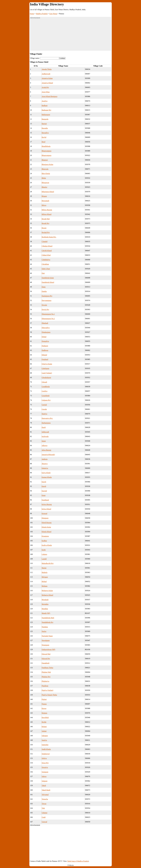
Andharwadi (46, 74)
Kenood (44, 513)
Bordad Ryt (46, 232)
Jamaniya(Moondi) (48, 455)
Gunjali (44, 405)
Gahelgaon (45, 368)
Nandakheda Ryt (47, 622)
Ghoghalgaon (46, 377)
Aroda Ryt (45, 87)
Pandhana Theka (47, 668)
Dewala (44, 305)
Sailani (44, 731)
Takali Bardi (46, 790)
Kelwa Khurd (46, 509)
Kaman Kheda (47, 477)
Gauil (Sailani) (47, 373)
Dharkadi (45, 323)
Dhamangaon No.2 (48, 319)
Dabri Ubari (46, 269)
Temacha (45, 799)
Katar (44, 495)
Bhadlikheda (46, 146)
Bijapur (44, 196)
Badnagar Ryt (46, 110)
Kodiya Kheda (47, 545)
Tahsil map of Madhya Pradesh (78, 861)
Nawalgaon (46, 640)
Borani (44, 228)
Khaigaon (45, 518)
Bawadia (45, 128)
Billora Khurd (47, 214)
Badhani (45, 106)
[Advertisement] (71, 36)
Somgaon (45, 772)
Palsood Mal (46, 654)
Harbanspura (46, 423)
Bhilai (44, 178)
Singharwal (46, 754)
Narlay (44, 631)
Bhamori (45, 160)
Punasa (44, 704)
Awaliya (45, 101)
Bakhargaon (46, 115)
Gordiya (45, 391)
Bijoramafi (45, 201)
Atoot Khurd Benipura (50, 96)
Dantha (44, 291)
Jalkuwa (45, 445)
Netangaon (45, 645)
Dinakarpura (46, 332)
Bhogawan (45, 183)
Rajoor (44, 708)
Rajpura (44, 713)
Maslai (44, 568)
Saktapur (45, 736)
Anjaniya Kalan (47, 78)
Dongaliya (45, 341)
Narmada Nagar (47, 636)
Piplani (44, 699)
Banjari (44, 124)
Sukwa (44, 776)
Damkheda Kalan (48, 278)
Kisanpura (45, 536)
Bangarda (45, 119)
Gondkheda (46, 387)
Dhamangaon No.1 (48, 314)
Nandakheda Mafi (48, 618)
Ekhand (44, 355)
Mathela (45, 572)
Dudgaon (45, 346)
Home (32, 14)
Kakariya (45, 468)
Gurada (44, 409)
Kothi (44, 550)
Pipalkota (45, 686)
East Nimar (53, 14)
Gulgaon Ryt (46, 400)
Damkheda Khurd (48, 282)
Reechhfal (45, 717)
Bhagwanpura (47, 151)
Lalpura (44, 554)
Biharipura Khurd (48, 192)
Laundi (44, 559)
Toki (43, 808)
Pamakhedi (46, 663)
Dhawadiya (46, 328)
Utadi (44, 817)
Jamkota (45, 459)
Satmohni (45, 745)
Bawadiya (45, 133)
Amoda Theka (47, 69)
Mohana (45, 586)
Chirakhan (45, 264)
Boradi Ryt (46, 223)
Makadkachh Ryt (48, 563)
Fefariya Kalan (47, 364)
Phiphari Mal (46, 672)
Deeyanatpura (47, 300)
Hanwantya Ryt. (47, 418)
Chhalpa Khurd (47, 246)
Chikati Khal (46, 255)
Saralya (44, 740)
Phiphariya (45, 681)
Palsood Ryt (46, 659)
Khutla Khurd (46, 532)
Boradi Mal (46, 219)
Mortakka (45, 604)
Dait (43, 273)
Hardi (44, 427)
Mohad (44, 581)
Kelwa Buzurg (47, 504)
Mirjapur (45, 577)
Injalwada (45, 436)
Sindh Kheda (46, 749)
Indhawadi (45, 432)
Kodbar (44, 541)
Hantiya (44, 414)
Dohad (44, 337)
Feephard (45, 359)
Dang (44, 287)
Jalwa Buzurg (46, 450)
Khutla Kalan (46, 527)
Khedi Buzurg (47, 523)
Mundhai (45, 609)
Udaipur (45, 813)
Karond (44, 491)
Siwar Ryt (45, 763)
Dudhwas (45, 350)
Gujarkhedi (46, 396)
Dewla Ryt (45, 309)
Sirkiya (44, 758)
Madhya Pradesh (42, 14)
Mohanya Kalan (47, 591)
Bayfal (44, 137)
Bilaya (44, 205)
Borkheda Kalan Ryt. (49, 237)
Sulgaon (45, 781)
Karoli (44, 482)
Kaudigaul (45, 500)
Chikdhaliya (46, 260)
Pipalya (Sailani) (48, 690)
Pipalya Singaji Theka (49, 695)
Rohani (44, 727)
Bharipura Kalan (47, 164)
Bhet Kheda (46, 174)
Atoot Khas (46, 92)
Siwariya (45, 767)
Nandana (45, 627)
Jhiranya (45, 464)
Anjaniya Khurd (47, 83)
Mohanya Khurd (47, 595)
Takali (44, 785)
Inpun (44, 441)
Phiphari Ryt (46, 677)
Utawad (44, 822)
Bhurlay (45, 187)
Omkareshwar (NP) (48, 649)
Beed (44, 142)
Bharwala (45, 169)
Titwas (44, 804)
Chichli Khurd (47, 251)
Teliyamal (45, 795)
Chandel (45, 242)
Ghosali (44, 382)
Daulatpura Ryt (47, 296)
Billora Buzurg (47, 210)
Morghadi (45, 600)
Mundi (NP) (46, 613)
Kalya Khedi (46, 473)
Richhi (44, 722)
